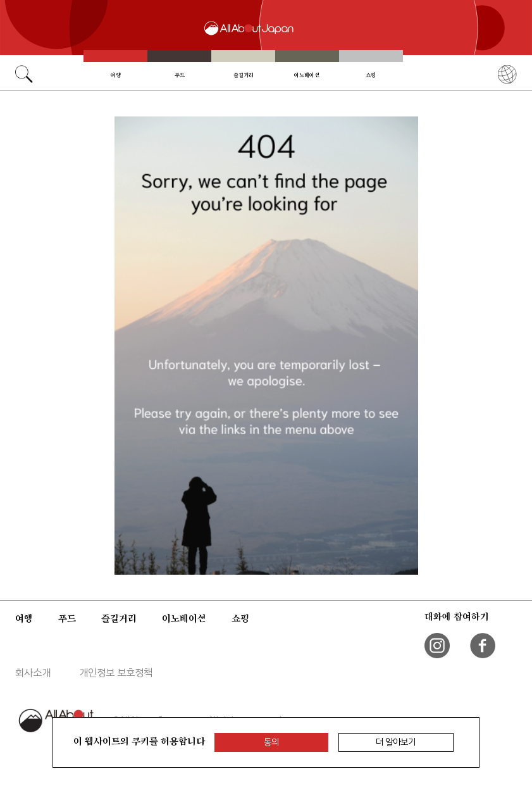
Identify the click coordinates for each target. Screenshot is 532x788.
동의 (271, 742)
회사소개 (33, 673)
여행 (116, 75)
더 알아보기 (396, 742)
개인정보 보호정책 (116, 673)
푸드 (180, 75)
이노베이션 (307, 75)
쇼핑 (371, 75)
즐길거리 (244, 75)
